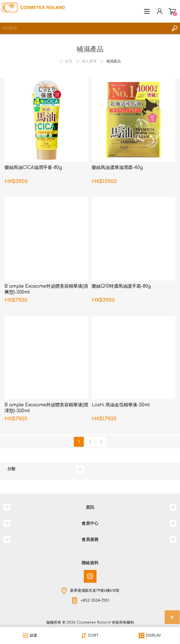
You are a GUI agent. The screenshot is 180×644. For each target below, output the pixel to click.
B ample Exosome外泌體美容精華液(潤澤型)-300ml (46, 408)
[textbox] (84, 28)
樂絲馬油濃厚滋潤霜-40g (117, 168)
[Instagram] (90, 576)
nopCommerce (102, 624)
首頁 (68, 61)
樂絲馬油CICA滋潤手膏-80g (33, 168)
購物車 (172, 11)
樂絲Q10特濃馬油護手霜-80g (121, 286)
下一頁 (101, 442)
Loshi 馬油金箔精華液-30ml (121, 405)
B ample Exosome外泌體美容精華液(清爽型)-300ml (46, 289)
